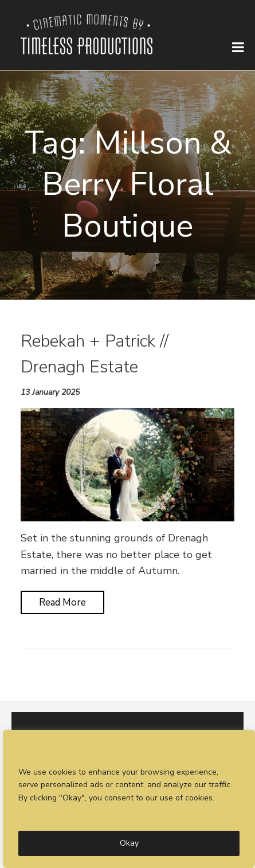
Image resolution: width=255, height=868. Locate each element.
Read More (62, 602)
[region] (129, 799)
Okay (129, 843)
